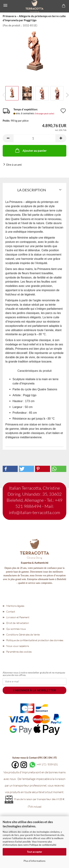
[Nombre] (34, 138)
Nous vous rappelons (18, 646)
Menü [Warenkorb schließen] (5, 5)
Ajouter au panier (31, 150)
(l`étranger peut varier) (44, 113)
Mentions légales (15, 606)
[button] (8, 138)
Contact (11, 612)
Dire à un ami (14, 165)
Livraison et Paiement (18, 617)
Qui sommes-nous (16, 629)
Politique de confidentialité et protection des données (35, 640)
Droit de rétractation (18, 623)
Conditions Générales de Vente (23, 635)
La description (32, 190)
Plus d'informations (34, 861)
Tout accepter (35, 852)
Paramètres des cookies (19, 652)
